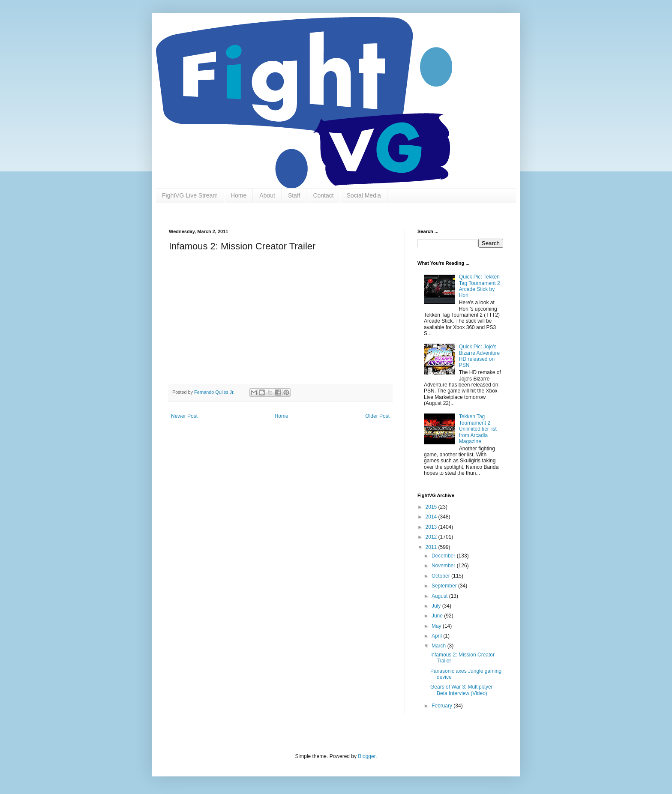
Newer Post (184, 416)
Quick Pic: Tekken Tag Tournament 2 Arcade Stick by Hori (480, 286)
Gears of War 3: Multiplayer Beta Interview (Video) (462, 690)
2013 (432, 527)
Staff (294, 195)
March (439, 646)
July (437, 606)
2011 (432, 547)
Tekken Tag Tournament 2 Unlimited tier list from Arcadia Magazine (478, 429)
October (441, 576)
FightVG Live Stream (190, 195)
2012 (432, 537)
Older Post (377, 416)
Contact (323, 195)
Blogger (367, 756)
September (445, 586)
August (440, 596)
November (444, 566)
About (267, 195)
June (438, 616)
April (437, 636)
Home (238, 195)
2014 (432, 517)
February (442, 706)
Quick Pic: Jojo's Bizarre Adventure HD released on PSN (479, 356)
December (444, 556)
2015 (432, 507)
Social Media (364, 195)
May (437, 626)
